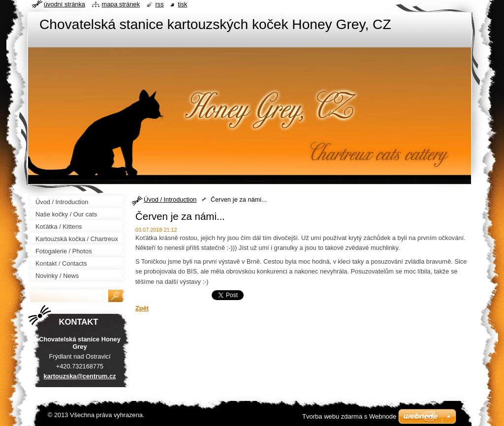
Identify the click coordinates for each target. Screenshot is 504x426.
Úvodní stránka (64, 4)
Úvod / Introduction (170, 199)
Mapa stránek (121, 4)
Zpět (142, 308)
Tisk (182, 4)
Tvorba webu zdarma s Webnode (349, 416)
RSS (160, 4)
